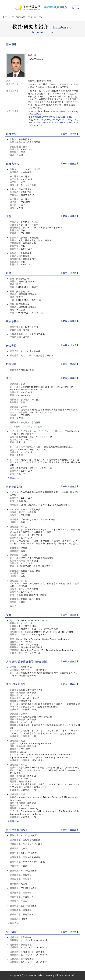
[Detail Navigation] (76, 7)
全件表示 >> (14, 478)
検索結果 (20, 17)
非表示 (73, 134)
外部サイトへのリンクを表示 (26, 427)
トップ (6, 17)
